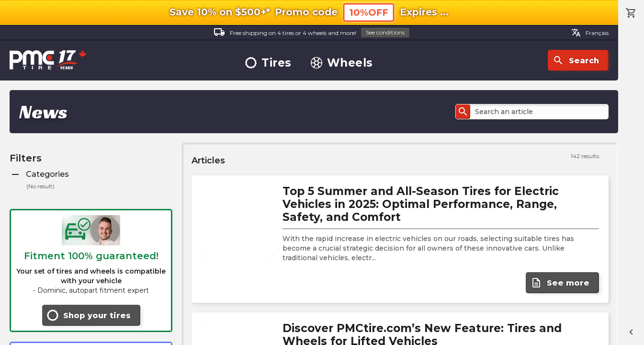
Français (590, 33)
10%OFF (369, 12)
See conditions (385, 32)
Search (576, 60)
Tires (268, 63)
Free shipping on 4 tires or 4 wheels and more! (311, 33)
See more (560, 283)
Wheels (342, 63)
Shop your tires (89, 315)
